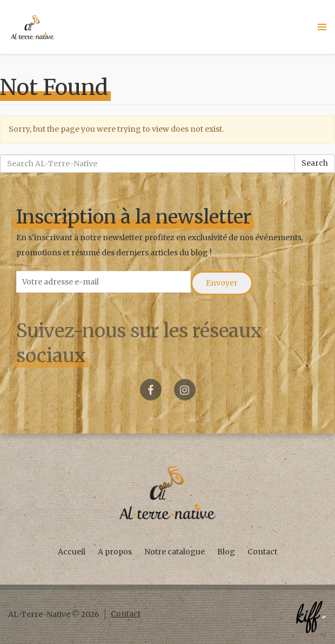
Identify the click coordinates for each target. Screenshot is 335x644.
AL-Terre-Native (32, 27)
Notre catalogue (175, 552)
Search (315, 163)
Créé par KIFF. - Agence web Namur (311, 617)
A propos (115, 552)
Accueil (72, 552)
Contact (262, 552)
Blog (226, 552)
